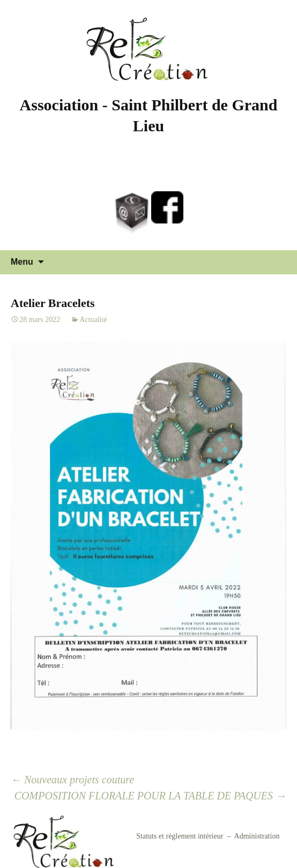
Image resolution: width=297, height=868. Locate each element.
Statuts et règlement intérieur (180, 836)
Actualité (93, 320)
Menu (22, 262)
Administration (257, 836)
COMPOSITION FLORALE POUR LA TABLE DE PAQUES (150, 796)
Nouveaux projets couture (72, 780)
